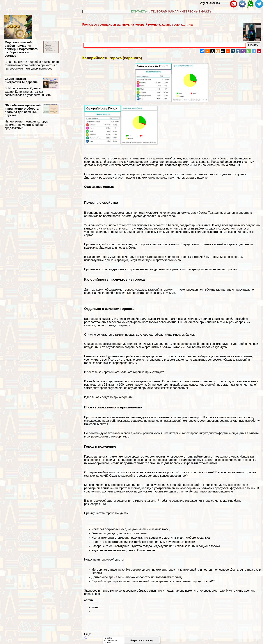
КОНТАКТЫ (139, 11)
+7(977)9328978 (210, 3)
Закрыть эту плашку (142, 640)
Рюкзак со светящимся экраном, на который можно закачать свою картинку (138, 25)
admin (89, 600)
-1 (86, 637)
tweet (95, 607)
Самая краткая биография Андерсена (32, 87)
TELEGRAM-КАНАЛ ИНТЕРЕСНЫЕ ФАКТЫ (182, 11)
